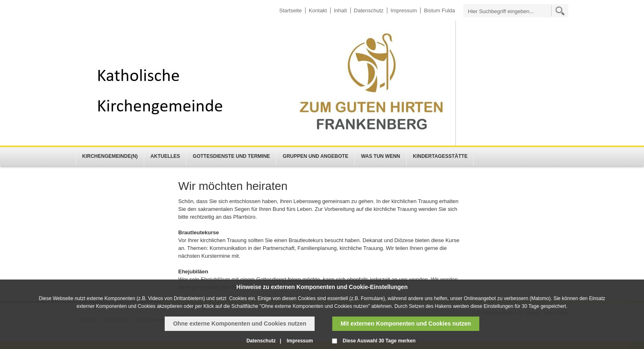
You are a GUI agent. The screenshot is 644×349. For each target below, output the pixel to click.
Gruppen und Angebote (315, 156)
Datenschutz (369, 10)
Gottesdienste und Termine (231, 156)
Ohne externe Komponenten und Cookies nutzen (239, 324)
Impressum (404, 10)
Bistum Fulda (439, 10)
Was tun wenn (381, 156)
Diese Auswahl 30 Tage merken (379, 341)
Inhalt (340, 10)
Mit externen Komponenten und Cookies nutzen (406, 324)
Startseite (291, 10)
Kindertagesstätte (440, 156)
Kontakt (318, 10)
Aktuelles (165, 156)
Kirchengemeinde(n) (110, 156)
